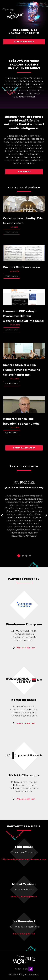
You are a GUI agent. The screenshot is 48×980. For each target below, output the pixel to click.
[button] (19, 556)
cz (41, 3)
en (44, 3)
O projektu (24, 172)
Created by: (24, 969)
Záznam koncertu (24, 42)
